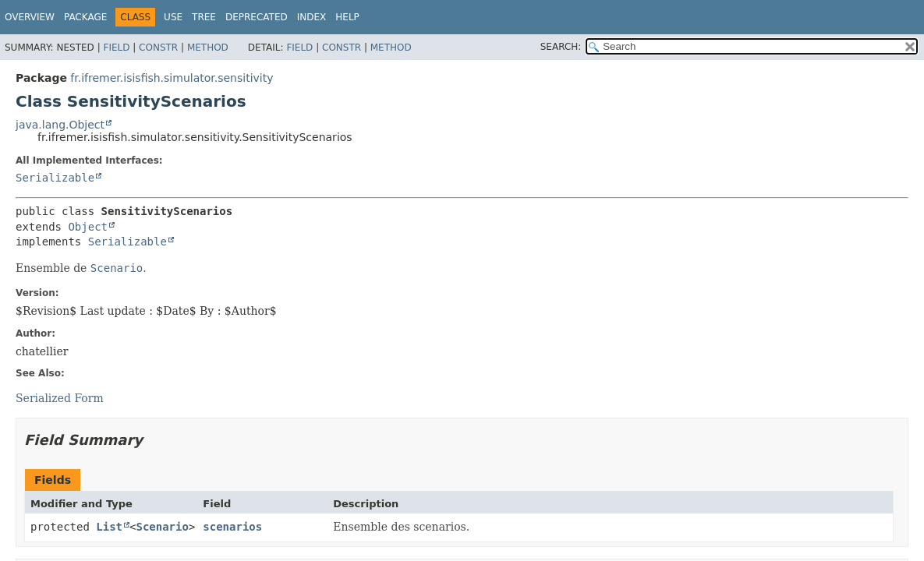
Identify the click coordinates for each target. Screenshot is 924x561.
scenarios (232, 527)
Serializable (55, 178)
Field (116, 48)
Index (312, 17)
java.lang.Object (60, 125)
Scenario (162, 527)
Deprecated (257, 17)
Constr (158, 48)
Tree (204, 17)
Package (85, 17)
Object (88, 227)
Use (173, 17)
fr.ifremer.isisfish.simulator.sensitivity (172, 78)
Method (208, 48)
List (109, 527)
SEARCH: (561, 47)
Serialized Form (60, 398)
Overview (30, 17)
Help (347, 17)
